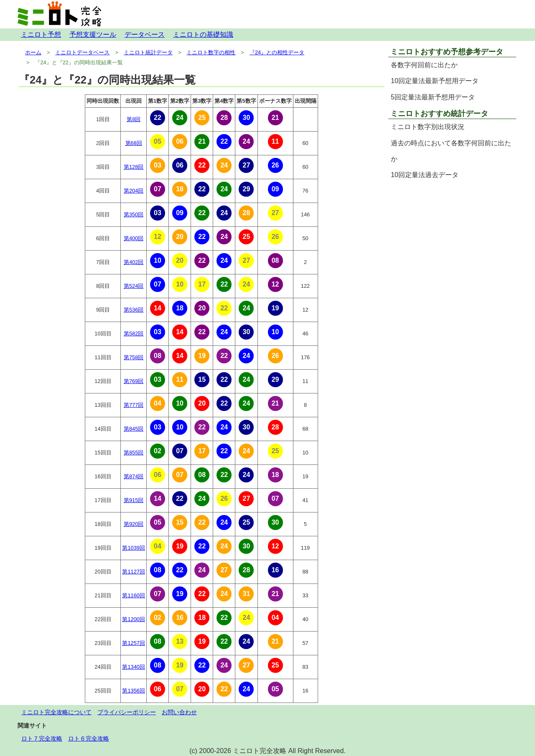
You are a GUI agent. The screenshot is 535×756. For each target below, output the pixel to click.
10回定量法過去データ (425, 175)
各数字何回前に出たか (424, 65)
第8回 (134, 119)
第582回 (134, 334)
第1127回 (133, 572)
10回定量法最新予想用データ (435, 81)
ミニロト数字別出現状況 (428, 127)
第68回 (134, 143)
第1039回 (133, 548)
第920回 (134, 524)
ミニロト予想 (41, 34)
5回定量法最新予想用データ (433, 97)
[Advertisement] (452, 242)
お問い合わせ (179, 712)
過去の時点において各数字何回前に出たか (451, 151)
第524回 (134, 286)
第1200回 (133, 619)
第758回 (134, 357)
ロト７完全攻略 (42, 738)
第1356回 (133, 691)
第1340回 (133, 667)
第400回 (134, 238)
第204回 (134, 191)
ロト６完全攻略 (89, 738)
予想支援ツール (93, 34)
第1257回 (133, 643)
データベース (145, 34)
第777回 (134, 405)
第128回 (134, 167)
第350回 (134, 214)
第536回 (134, 310)
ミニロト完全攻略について (56, 712)
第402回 (134, 262)
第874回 (134, 476)
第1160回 (133, 595)
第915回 (134, 500)
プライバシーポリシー (127, 712)
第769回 (134, 381)
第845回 (134, 429)
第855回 (134, 453)
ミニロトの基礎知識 (203, 34)
